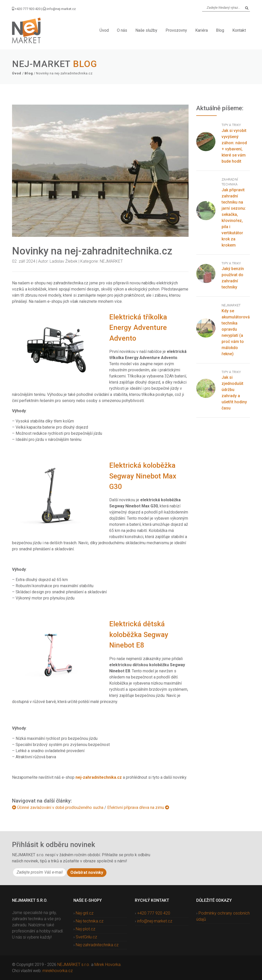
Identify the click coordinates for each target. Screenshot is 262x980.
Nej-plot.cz (85, 929)
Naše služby (146, 30)
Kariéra (201, 30)
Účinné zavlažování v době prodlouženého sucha (58, 808)
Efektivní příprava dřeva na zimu (138, 808)
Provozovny (176, 30)
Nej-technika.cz (90, 921)
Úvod (104, 30)
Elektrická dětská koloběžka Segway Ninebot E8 (139, 634)
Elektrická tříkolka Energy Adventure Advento (138, 328)
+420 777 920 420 (26, 9)
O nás (122, 30)
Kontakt (239, 30)
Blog (220, 30)
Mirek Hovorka (107, 965)
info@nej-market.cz (59, 9)
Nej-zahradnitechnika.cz (97, 945)
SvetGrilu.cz (86, 937)
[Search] (247, 8)
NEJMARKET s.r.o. (74, 965)
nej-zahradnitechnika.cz (98, 777)
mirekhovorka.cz (58, 971)
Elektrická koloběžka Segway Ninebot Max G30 (143, 476)
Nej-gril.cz (85, 913)
